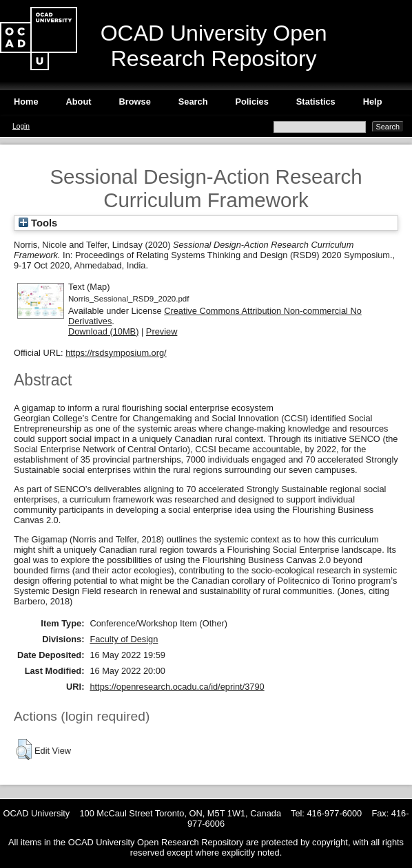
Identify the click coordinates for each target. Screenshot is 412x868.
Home (26, 102)
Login (21, 126)
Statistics (316, 102)
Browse (135, 102)
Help (373, 102)
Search (193, 102)
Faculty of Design (124, 639)
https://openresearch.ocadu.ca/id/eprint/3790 (177, 687)
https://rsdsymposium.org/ (116, 353)
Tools (38, 223)
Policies (251, 102)
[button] (24, 750)
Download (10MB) (103, 331)
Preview (162, 331)
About (79, 102)
